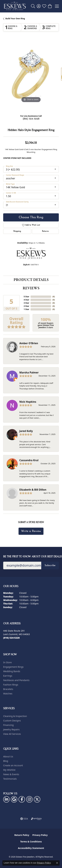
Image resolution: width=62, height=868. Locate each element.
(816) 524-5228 (31, 119)
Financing (8, 725)
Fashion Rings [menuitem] (11, 685)
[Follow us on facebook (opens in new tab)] (22, 799)
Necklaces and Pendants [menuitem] (16, 680)
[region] (31, 76)
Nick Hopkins (28, 402)
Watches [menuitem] (8, 694)
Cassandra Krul (29, 460)
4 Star (26, 300)
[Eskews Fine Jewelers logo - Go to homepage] (15, 6)
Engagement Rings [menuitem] (13, 667)
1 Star (26, 309)
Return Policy (22, 835)
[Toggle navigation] (57, 6)
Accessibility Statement (31, 848)
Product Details (31, 280)
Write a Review (31, 531)
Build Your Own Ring (15, 19)
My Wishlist (9, 770)
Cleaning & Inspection (15, 716)
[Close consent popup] (57, 863)
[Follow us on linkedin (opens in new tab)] (6, 799)
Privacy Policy (40, 835)
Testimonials (10, 779)
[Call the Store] (11, 638)
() (54, 297)
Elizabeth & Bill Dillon (33, 490)
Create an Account (13, 765)
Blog (6, 761)
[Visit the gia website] (24, 819)
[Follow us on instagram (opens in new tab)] (29, 799)
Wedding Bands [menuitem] (12, 671)
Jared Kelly (26, 431)
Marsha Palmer (29, 372)
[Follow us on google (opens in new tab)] (14, 799)
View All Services (12, 734)
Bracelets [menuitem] (8, 689)
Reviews (31, 288)
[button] (33, 6)
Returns (45, 231)
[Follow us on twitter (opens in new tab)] (37, 799)
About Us (8, 756)
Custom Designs (12, 721)
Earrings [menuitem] (8, 676)
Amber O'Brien (29, 343)
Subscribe (50, 565)
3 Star (26, 303)
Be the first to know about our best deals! (31, 556)
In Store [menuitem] (7, 662)
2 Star (26, 306)
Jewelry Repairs (11, 729)
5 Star (26, 297)
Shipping (17, 231)
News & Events (11, 774)
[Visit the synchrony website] (36, 819)
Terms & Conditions (31, 842)
